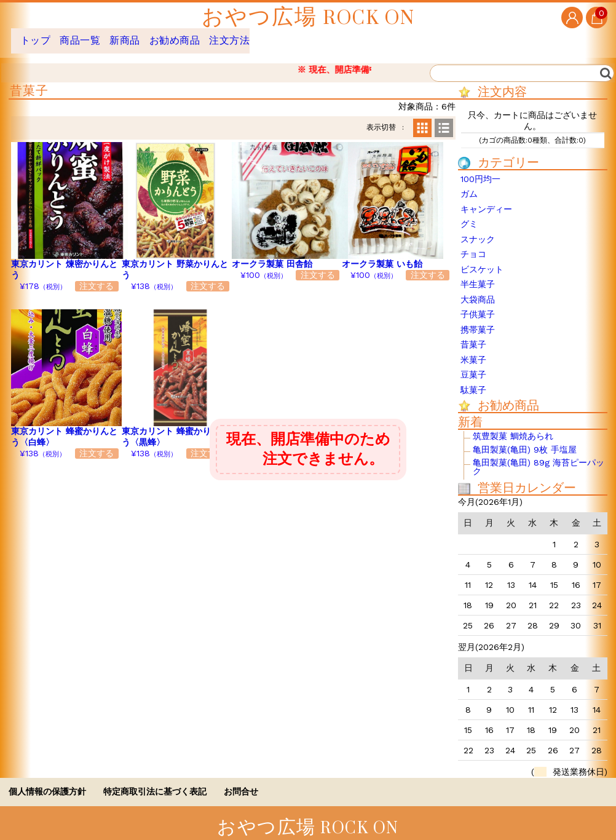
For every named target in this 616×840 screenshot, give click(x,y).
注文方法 (282, 36)
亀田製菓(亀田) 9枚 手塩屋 (525, 441)
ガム (469, 184)
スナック (478, 230)
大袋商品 (478, 290)
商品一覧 (93, 36)
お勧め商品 (213, 36)
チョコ (473, 245)
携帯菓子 (478, 320)
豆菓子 (473, 365)
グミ (469, 215)
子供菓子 (478, 305)
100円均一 (480, 170)
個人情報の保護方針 (47, 782)
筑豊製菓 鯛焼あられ (513, 427)
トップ (37, 36)
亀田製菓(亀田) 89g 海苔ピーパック (539, 458)
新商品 (150, 36)
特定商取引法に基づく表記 (155, 782)
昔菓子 (473, 335)
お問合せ (241, 782)
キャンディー (486, 200)
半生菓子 (478, 275)
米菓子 (473, 351)
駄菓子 (473, 381)
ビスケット (482, 260)
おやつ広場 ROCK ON (308, 18)
